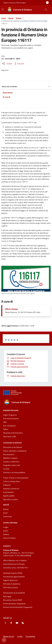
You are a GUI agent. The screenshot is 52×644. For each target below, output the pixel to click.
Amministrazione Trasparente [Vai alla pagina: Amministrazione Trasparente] (14, 604)
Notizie (19, 18)
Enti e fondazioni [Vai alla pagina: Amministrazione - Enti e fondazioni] (9, 426)
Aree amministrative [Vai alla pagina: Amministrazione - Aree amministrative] (11, 418)
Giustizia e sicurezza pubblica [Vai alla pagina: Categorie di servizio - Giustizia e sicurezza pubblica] (14, 472)
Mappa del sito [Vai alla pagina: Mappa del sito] (9, 636)
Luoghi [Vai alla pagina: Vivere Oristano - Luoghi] (6, 527)
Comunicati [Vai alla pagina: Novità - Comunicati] (7, 516)
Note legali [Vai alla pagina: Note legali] (7, 596)
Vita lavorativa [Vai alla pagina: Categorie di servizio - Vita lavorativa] (9, 454)
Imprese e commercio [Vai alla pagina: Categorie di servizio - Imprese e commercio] (11, 489)
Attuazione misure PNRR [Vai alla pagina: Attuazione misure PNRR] (13, 600)
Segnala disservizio (10, 580)
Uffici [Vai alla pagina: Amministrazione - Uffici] (5, 422)
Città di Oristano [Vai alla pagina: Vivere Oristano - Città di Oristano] (9, 538)
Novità (11, 18)
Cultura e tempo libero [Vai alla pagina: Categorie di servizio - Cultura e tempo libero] (12, 481)
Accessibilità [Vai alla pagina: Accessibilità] (30, 636)
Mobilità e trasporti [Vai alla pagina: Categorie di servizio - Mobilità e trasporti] (10, 458)
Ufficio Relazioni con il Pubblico (15, 560)
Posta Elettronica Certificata (14, 564)
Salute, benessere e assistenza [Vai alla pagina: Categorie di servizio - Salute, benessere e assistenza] (15, 451)
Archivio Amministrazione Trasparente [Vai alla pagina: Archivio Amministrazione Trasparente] (18, 607)
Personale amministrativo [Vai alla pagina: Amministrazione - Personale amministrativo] (13, 433)
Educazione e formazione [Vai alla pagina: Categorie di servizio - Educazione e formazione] (13, 447)
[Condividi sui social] (7, 64)
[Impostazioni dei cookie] (4, 640)
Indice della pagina (10, 87)
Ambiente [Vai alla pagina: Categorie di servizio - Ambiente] (7, 485)
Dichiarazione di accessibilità (14, 593)
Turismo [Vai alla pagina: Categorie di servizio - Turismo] (6, 469)
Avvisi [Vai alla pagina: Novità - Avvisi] (5, 513)
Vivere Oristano (10, 523)
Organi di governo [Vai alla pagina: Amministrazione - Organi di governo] (10, 415)
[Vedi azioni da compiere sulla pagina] (19, 64)
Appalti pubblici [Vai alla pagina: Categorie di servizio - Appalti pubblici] (9, 496)
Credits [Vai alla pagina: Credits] (20, 636)
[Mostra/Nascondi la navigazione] (3, 9)
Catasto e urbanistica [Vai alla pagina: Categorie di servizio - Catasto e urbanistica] (11, 462)
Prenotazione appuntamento (14, 577)
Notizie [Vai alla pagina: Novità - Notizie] (6, 509)
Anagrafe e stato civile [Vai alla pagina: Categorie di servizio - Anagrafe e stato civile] (12, 465)
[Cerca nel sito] (46, 10)
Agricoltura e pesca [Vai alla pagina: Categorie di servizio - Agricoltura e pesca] (10, 499)
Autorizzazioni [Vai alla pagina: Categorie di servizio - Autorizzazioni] (9, 492)
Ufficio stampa (11, 309)
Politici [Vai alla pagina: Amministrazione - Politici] (6, 429)
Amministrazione (11, 410)
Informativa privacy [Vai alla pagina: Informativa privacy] (10, 587)
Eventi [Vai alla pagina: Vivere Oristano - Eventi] (6, 531)
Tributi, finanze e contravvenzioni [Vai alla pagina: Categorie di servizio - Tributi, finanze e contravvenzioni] (16, 478)
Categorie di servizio (12, 443)
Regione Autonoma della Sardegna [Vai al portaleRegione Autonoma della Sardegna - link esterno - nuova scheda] (15, 3)
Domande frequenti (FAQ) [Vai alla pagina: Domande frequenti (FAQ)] (13, 573)
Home (4, 18)
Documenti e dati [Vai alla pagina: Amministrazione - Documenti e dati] (10, 436)
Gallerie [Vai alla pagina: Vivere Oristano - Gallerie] (6, 534)
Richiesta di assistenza (12, 584)
